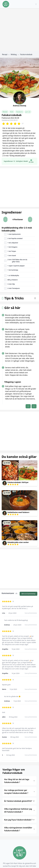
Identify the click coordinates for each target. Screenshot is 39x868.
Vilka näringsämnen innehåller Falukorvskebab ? (19, 829)
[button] (5, 219)
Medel (5, 112)
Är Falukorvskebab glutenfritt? (19, 801)
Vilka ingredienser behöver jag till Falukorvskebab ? (19, 810)
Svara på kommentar (31, 613)
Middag (14, 54)
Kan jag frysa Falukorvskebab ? (19, 820)
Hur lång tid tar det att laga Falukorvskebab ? (19, 781)
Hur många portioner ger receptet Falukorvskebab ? (19, 792)
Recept (5, 54)
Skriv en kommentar (28, 594)
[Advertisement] (19, 29)
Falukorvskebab (26, 54)
